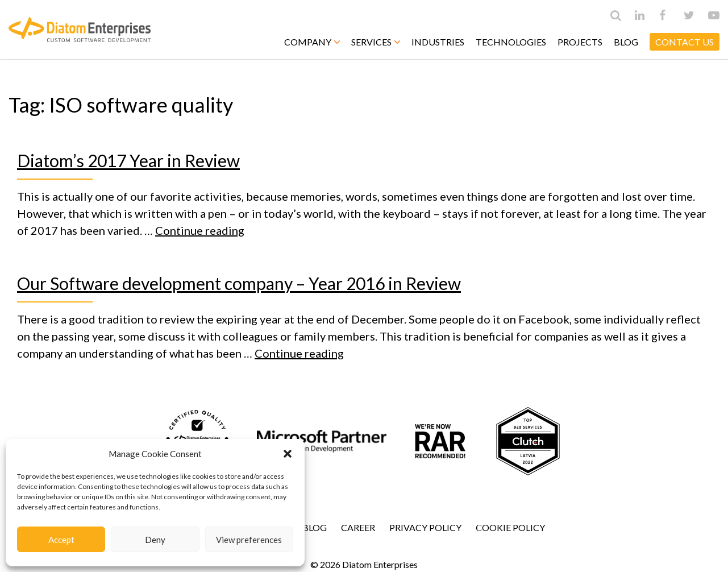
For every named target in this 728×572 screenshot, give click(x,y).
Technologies (511, 42)
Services (376, 42)
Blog (626, 42)
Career (358, 527)
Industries (438, 42)
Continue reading (200, 230)
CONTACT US (685, 42)
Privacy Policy (425, 527)
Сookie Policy (510, 527)
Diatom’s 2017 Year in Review (128, 160)
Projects (580, 42)
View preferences (249, 540)
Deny (155, 540)
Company (312, 42)
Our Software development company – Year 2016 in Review (239, 283)
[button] (288, 454)
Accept (61, 540)
